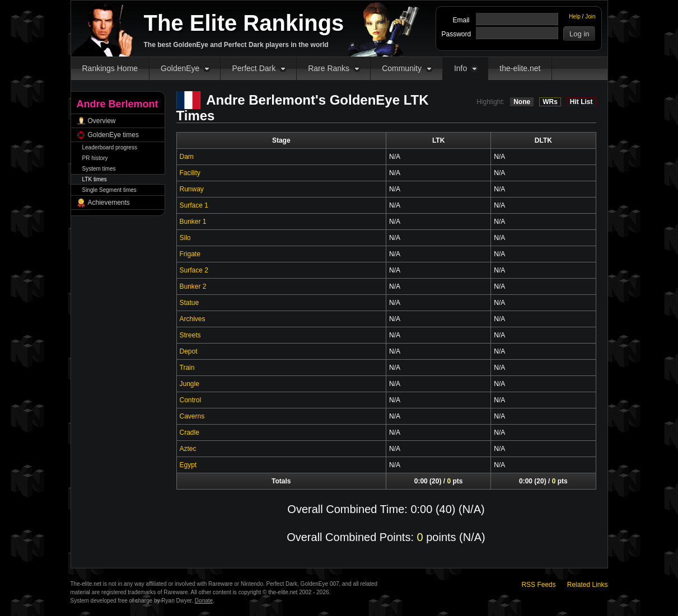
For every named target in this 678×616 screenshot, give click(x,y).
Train (187, 368)
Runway (192, 189)
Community (402, 68)
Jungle (190, 384)
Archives (193, 319)
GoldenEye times (113, 135)
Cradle (190, 432)
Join (590, 17)
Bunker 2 (193, 286)
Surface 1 (194, 205)
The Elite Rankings (244, 23)
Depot (189, 351)
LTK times (95, 179)
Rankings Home (110, 68)
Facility (190, 173)
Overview (102, 121)
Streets (190, 335)
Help (575, 17)
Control (191, 400)
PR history (95, 158)
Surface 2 (194, 270)
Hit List (581, 102)
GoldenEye (180, 68)
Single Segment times (109, 190)
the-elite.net (520, 68)
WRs (550, 102)
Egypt (188, 465)
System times (99, 169)
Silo (185, 238)
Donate (204, 601)
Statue (190, 303)
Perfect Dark (254, 68)
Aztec (188, 449)
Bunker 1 (193, 222)
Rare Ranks (329, 68)
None (522, 102)
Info (460, 68)
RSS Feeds (538, 585)
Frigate (190, 254)
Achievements (109, 203)
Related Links (588, 585)
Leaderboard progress (110, 147)
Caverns (192, 416)
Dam (187, 157)
